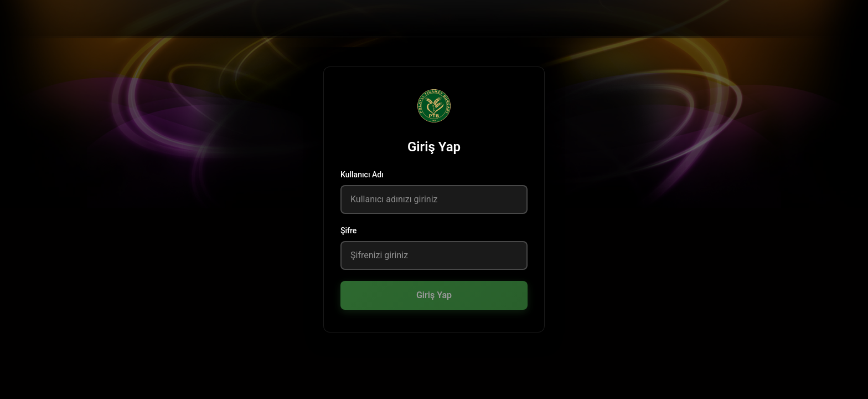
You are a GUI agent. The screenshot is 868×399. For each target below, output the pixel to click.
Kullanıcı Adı (362, 175)
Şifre (348, 231)
